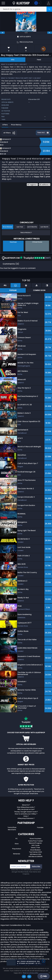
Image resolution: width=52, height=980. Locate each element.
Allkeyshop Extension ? (26, 818)
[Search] (49, 9)
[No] (49, 973)
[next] (50, 33)
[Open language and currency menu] (37, 3)
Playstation (17, 849)
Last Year (20, 227)
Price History (16, 125)
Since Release (8, 227)
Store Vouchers (35, 839)
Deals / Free (35, 848)
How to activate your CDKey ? (26, 814)
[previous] (2, 33)
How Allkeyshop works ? (26, 807)
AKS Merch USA (35, 854)
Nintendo (17, 854)
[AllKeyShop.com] (21, 3)
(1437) (35, 258)
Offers (5, 125)
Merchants (12, 830)
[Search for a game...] (26, 9)
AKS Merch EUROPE (35, 857)
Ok (24, 977)
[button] (49, 3)
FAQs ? (26, 816)
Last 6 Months (32, 227)
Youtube (40, 827)
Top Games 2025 (35, 852)
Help (44, 976)
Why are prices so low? (26, 809)
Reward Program (35, 843)
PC (17, 839)
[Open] (3, 3)
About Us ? (26, 805)
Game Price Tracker (35, 841)
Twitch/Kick (12, 827)
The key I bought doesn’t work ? (26, 812)
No (29, 977)
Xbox (17, 844)
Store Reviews (35, 850)
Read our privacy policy (31, 973)
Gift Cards (35, 845)
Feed (39, 60)
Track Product (26, 233)
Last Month (44, 227)
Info (13, 60)
